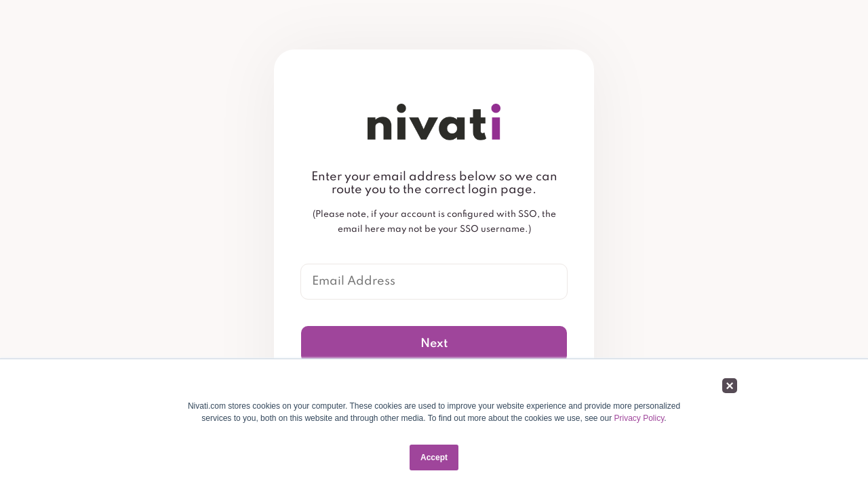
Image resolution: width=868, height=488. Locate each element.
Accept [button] (434, 457)
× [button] (730, 386)
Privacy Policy (639, 418)
